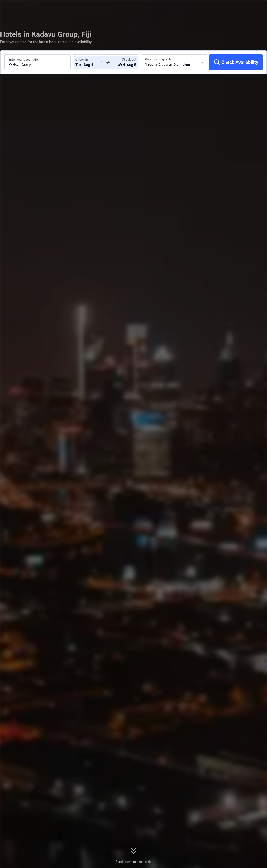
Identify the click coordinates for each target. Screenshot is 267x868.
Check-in (82, 60)
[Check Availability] (236, 62)
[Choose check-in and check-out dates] (89, 62)
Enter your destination (24, 60)
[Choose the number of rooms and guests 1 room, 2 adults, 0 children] (174, 62)
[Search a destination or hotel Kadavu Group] (38, 62)
